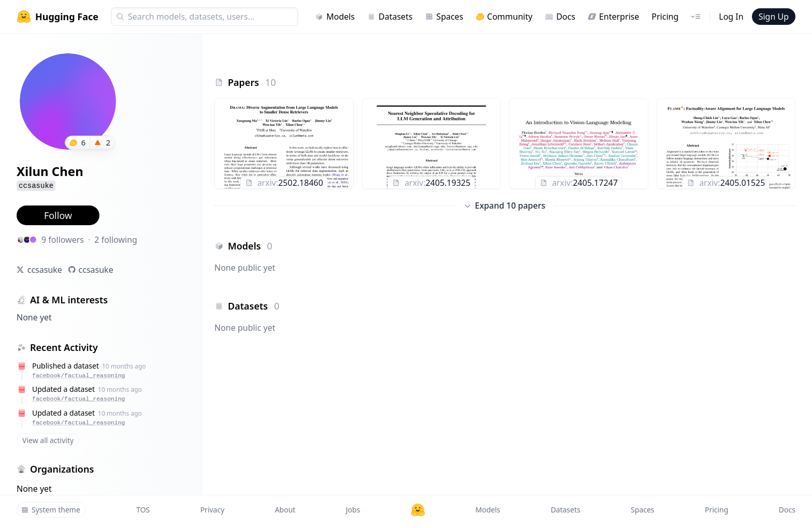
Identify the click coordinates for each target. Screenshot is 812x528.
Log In (731, 17)
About (285, 510)
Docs (560, 17)
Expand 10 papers (505, 206)
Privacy (213, 510)
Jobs (353, 510)
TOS (143, 510)
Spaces (444, 17)
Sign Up (774, 17)
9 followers (63, 240)
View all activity (48, 440)
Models (335, 17)
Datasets (390, 17)
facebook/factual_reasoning (78, 376)
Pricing (665, 17)
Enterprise (613, 17)
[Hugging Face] (418, 510)
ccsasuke (45, 270)
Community (504, 17)
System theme (51, 510)
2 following (116, 240)
